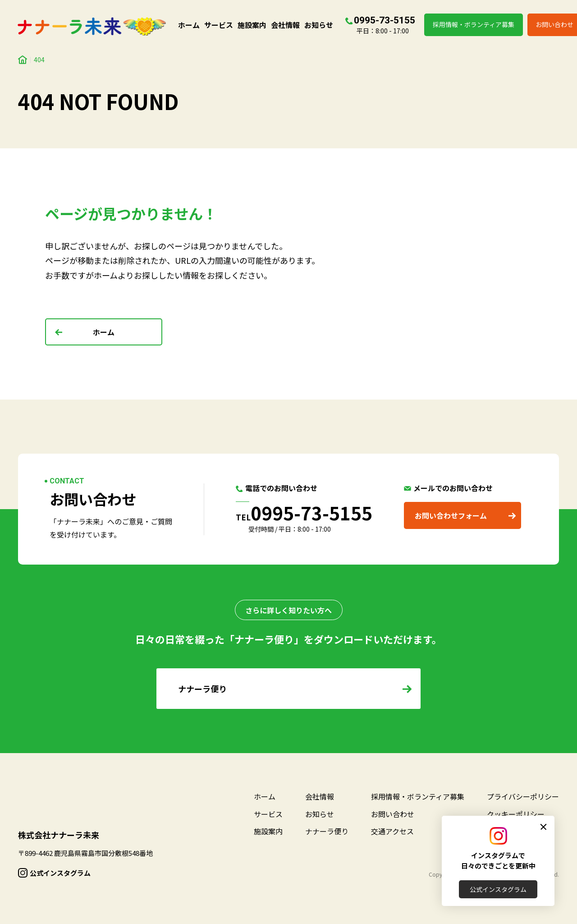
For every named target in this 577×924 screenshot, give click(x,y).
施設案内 (252, 25)
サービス (219, 25)
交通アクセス (392, 831)
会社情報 (285, 25)
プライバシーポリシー (523, 796)
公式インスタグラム (498, 889)
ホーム (189, 25)
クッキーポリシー (516, 814)
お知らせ (319, 25)
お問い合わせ (393, 814)
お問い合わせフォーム (451, 515)
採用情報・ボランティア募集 (474, 24)
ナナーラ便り (327, 831)
